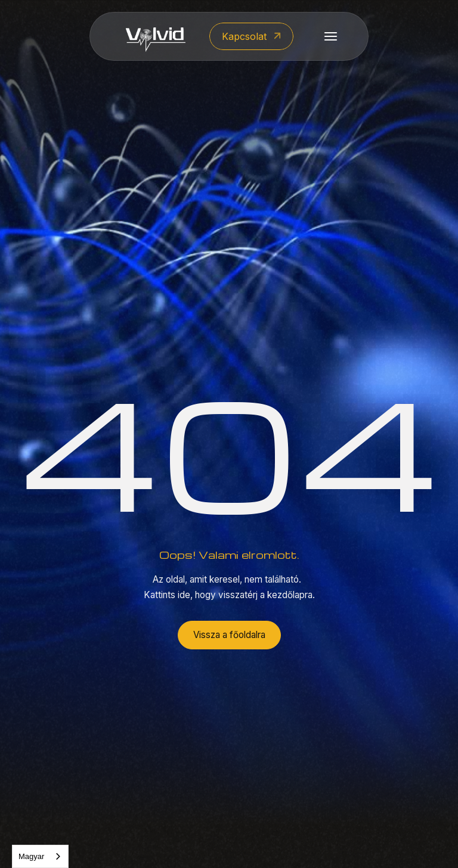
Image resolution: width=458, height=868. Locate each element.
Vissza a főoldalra (229, 635)
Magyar (31, 856)
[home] (156, 37)
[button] (331, 36)
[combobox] (40, 856)
